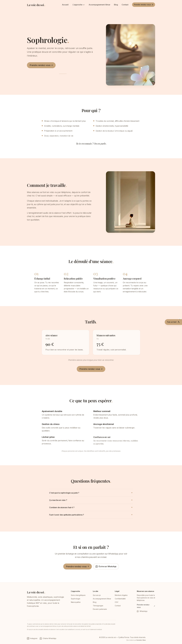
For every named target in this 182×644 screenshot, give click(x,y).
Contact (125, 5)
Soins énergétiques (78, 595)
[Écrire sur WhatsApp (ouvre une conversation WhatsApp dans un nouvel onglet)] (106, 567)
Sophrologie (76, 599)
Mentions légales (121, 595)
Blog (116, 5)
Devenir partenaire (100, 609)
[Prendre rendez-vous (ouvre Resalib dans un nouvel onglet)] (144, 5)
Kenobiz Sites (141, 640)
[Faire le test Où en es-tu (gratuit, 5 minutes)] (173, 322)
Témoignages (98, 606)
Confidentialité (120, 599)
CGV (117, 602)
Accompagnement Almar (99, 5)
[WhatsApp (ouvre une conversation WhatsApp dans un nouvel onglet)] (146, 611)
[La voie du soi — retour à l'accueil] (36, 5)
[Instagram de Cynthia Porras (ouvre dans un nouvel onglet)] (32, 638)
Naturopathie (76, 602)
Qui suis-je (97, 595)
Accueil (65, 5)
